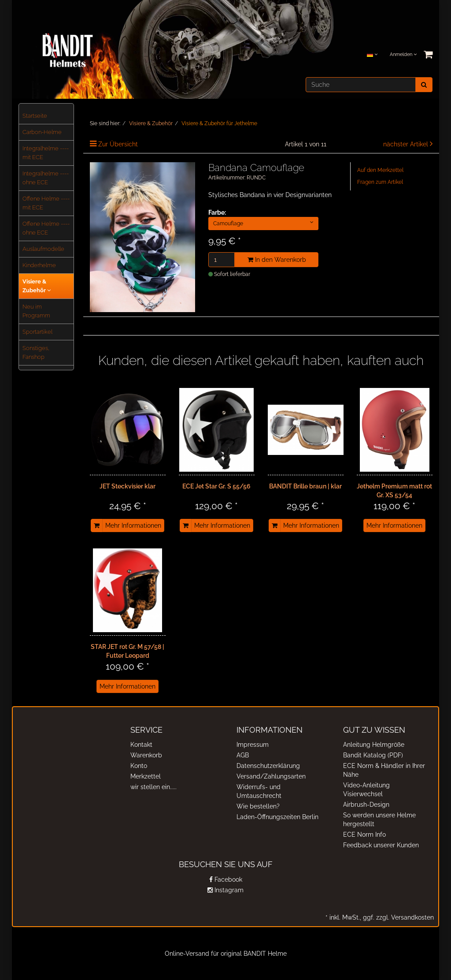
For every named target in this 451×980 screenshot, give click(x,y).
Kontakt (141, 745)
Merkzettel (146, 776)
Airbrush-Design (366, 805)
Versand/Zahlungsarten (271, 776)
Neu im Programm (36, 311)
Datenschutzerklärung (268, 766)
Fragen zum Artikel (380, 182)
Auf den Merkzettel (380, 170)
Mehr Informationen (133, 525)
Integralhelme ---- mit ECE (46, 153)
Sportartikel (37, 332)
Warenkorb (146, 755)
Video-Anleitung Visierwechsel (366, 790)
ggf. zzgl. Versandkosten (397, 917)
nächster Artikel (407, 144)
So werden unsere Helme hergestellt (379, 820)
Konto (139, 766)
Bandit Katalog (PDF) (373, 755)
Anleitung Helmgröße (374, 745)
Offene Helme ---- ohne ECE (46, 228)
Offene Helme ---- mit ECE (46, 203)
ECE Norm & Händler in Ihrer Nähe (384, 770)
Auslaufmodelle (43, 249)
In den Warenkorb (277, 260)
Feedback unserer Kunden (381, 845)
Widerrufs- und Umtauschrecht (259, 791)
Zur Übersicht (118, 144)
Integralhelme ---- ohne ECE (46, 178)
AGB (243, 755)
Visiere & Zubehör (37, 286)
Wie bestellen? (258, 806)
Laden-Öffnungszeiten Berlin (277, 817)
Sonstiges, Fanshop (36, 352)
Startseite (35, 116)
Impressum (253, 745)
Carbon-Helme (42, 132)
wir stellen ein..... (153, 787)
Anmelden (403, 54)
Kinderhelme (39, 265)
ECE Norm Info (364, 835)
